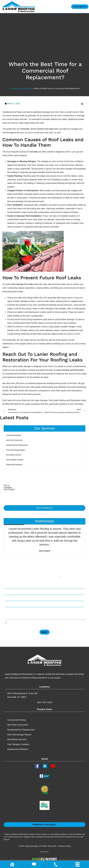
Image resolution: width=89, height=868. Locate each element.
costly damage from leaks (22, 284)
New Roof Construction (14, 440)
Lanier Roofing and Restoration (70, 370)
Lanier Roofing (11, 674)
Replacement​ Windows (14, 465)
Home (13, 88)
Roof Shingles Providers (15, 460)
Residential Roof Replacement (17, 445)
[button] (66, 104)
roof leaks (34, 152)
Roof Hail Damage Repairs (16, 450)
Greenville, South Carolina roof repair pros (39, 129)
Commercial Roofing (25, 88)
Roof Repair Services (14, 455)
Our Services (45, 428)
